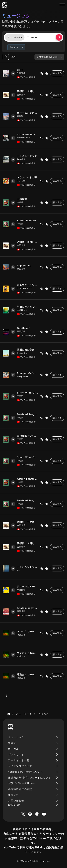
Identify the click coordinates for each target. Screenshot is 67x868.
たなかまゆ (22, 353)
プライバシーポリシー (21, 783)
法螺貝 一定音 (26, 522)
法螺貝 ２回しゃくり (28, 543)
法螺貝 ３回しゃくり (28, 242)
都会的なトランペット (28, 285)
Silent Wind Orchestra (28, 393)
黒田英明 (21, 269)
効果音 (12, 743)
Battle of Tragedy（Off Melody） (28, 500)
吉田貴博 (21, 95)
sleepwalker (23, 376)
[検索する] (59, 37)
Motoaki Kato (24, 138)
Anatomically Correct (28, 608)
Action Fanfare (26, 221)
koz (19, 570)
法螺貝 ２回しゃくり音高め (28, 91)
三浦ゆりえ (22, 310)
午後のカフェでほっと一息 (28, 307)
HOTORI (21, 181)
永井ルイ (21, 635)
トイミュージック (27, 156)
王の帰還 (22, 199)
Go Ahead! (24, 328)
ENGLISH (14, 805)
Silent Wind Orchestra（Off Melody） (28, 457)
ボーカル (13, 749)
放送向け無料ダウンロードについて (29, 778)
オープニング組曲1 (28, 113)
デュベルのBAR (26, 586)
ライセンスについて (20, 766)
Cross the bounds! (28, 134)
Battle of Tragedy (28, 414)
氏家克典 (21, 73)
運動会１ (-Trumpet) (28, 675)
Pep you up (24, 266)
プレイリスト (16, 754)
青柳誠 (20, 116)
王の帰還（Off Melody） (28, 436)
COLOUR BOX (24, 288)
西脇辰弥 (21, 611)
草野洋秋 (21, 590)
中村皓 (20, 202)
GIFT (20, 70)
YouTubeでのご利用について (26, 772)
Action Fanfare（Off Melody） (28, 479)
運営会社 (13, 795)
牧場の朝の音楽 (26, 350)
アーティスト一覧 (19, 760)
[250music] (4, 5)
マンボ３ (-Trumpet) (28, 653)
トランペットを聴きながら (28, 567)
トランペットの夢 (27, 177)
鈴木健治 (21, 159)
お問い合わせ (16, 801)
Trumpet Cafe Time (28, 373)
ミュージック (16, 737)
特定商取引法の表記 (20, 789)
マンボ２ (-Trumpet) (28, 631)
